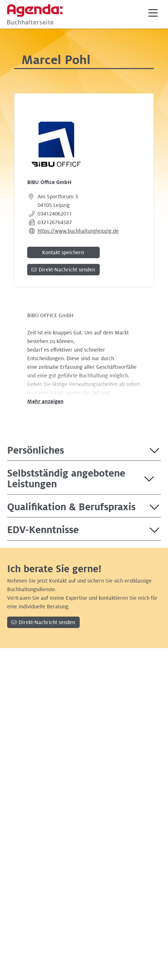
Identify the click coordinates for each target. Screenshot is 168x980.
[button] (153, 13)
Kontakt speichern (63, 252)
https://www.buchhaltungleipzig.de (78, 231)
